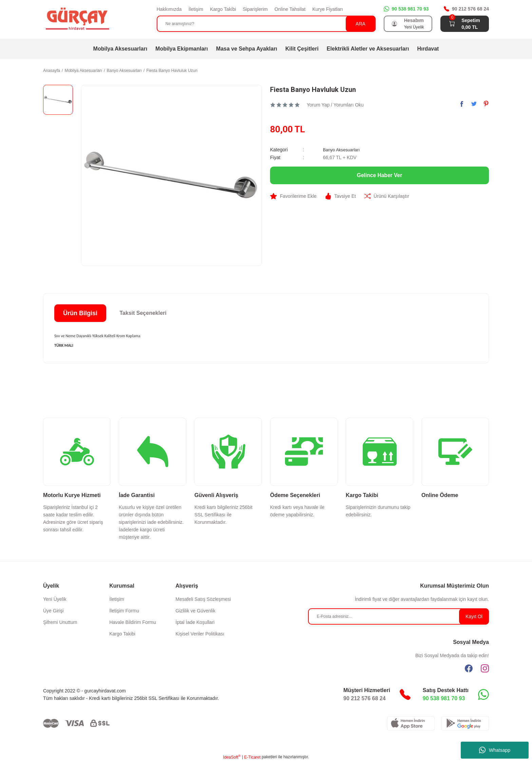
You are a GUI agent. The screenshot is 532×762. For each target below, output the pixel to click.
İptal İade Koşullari (195, 622)
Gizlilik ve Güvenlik (195, 611)
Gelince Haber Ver (379, 175)
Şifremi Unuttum (60, 622)
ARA (360, 24)
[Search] (266, 24)
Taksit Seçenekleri (143, 313)
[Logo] (77, 19)
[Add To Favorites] (293, 196)
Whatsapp (495, 750)
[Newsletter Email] (399, 616)
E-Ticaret (252, 757)
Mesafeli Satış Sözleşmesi (203, 599)
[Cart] (452, 24)
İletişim (196, 9)
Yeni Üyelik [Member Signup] (414, 27)
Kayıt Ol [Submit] (474, 616)
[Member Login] (395, 24)
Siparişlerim (255, 9)
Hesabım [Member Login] (414, 20)
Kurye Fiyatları (327, 9)
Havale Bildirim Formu (133, 622)
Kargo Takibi (223, 9)
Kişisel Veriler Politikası (200, 634)
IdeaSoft (232, 757)
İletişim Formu (124, 611)
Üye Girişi (53, 611)
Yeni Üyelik (55, 599)
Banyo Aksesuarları (344, 150)
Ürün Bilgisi (80, 313)
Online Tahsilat (290, 9)
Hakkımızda (169, 9)
